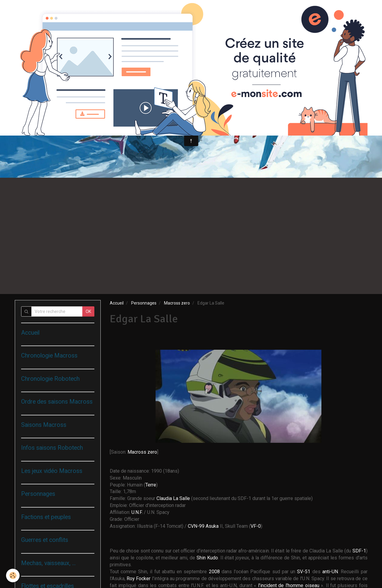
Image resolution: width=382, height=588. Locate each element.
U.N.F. (138, 512)
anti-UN (330, 572)
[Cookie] (13, 575)
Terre (151, 485)
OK (88, 311)
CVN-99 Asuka (204, 526)
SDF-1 (359, 551)
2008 (215, 572)
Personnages (144, 303)
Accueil (117, 303)
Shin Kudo (207, 558)
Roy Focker (139, 579)
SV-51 (304, 572)
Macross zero (177, 303)
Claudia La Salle (173, 498)
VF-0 (256, 526)
